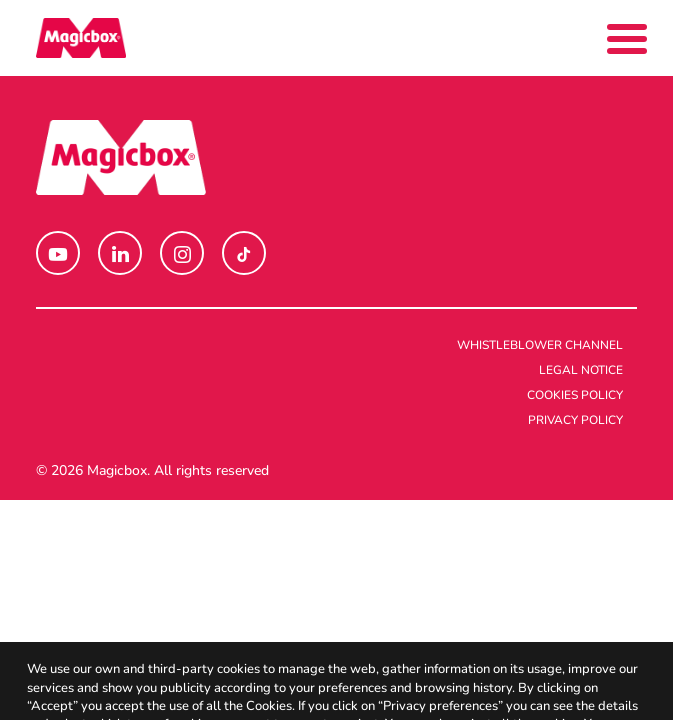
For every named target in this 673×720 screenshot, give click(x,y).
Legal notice (581, 370)
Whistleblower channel (540, 345)
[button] (58, 253)
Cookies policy (575, 395)
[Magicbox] (81, 38)
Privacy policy (575, 420)
